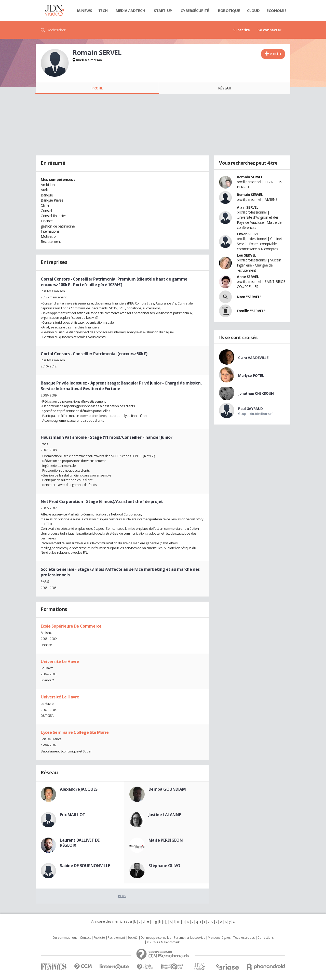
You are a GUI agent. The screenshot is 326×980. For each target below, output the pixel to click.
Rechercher (56, 30)
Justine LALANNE (165, 815)
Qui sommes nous (65, 938)
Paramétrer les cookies (189, 938)
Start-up (163, 10)
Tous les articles (244, 938)
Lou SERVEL (247, 255)
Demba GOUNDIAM (167, 789)
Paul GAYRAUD (250, 409)
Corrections (265, 938)
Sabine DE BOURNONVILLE (85, 866)
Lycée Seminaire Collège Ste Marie (75, 732)
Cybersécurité (195, 10)
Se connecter (269, 30)
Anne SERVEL (248, 277)
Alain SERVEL (248, 207)
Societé (133, 938)
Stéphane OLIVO (164, 866)
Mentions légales (219, 938)
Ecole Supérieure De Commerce (71, 626)
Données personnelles (156, 938)
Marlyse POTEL (251, 375)
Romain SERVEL (250, 177)
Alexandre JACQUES (79, 789)
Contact (85, 938)
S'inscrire (242, 30)
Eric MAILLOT (73, 815)
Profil (97, 88)
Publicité (99, 938)
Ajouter (276, 54)
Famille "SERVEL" (251, 311)
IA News (85, 10)
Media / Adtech (130, 10)
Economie (277, 10)
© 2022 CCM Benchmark (163, 942)
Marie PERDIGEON (166, 840)
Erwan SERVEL (249, 234)
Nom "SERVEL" (249, 297)
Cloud (253, 10)
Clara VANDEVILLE (253, 358)
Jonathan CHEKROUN (256, 393)
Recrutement (116, 938)
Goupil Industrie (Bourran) (256, 414)
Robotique (229, 10)
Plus (122, 896)
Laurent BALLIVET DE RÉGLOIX (80, 843)
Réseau (225, 88)
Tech (103, 10)
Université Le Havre (60, 661)
